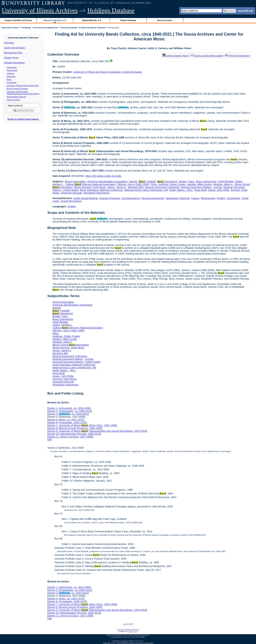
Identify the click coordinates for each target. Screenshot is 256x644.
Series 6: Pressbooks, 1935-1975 (67, 422)
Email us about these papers (23, 119)
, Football (147, 181)
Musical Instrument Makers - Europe (202, 187)
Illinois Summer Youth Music (90, 187)
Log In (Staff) (128, 624)
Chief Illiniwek (226, 181)
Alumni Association (75, 181)
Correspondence (131, 198)
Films (154, 184)
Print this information (237, 56)
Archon (126, 641)
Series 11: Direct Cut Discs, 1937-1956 (70, 437)
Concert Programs (109, 198)
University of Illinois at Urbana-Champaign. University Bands (108, 72)
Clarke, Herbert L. (63, 325)
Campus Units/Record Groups (18, 20)
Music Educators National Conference (102, 190)
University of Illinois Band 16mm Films (23, 85)
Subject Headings (128, 20)
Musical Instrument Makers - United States (77, 362)
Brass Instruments (206, 181)
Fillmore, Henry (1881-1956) (133, 184)
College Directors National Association (90, 184)
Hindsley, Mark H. (223, 184)
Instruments (12, 67)
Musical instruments (153, 198)
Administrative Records (17, 97)
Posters (221, 198)
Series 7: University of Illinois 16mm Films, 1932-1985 (82, 425)
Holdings (27, 28)
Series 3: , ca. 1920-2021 (68, 414)
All (49, 440)
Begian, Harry (187, 181)
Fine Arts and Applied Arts (46, 28)
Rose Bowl (200, 190)
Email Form (133, 631)
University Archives (10, 28)
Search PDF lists (246, 11)
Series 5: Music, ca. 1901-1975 (66, 420)
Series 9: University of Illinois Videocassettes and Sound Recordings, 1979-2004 (97, 431)
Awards (133, 181)
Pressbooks (12, 82)
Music (9, 79)
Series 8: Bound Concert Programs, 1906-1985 (75, 428)
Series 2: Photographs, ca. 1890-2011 (70, 411)
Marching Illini (136, 187)
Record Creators (165, 20)
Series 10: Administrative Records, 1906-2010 (74, 434)
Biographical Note (13, 53)
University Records (71, 193)
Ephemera (11, 76)
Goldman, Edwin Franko (172, 184)
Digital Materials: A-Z (91, 20)
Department (167, 181)
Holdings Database (111, 11)
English (72, 206)
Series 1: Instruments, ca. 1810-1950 (69, 408)
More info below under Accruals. (104, 176)
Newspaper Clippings (178, 198)
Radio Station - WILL (181, 190)
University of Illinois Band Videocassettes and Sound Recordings (23, 93)
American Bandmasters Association (107, 181)
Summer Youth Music (65, 379)
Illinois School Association (71, 345)
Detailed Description (14, 63)
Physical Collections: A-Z (55, 20)
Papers (195, 198)
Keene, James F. (117, 187)
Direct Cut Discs (14, 100)
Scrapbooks (234, 198)
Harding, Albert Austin (199, 184)
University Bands (70, 28)
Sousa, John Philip (219, 190)
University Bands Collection (93, 28)
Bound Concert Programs (17, 89)
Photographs (12, 70)
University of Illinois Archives (40, 11)
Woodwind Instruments (97, 193)
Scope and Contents (15, 48)
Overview (9, 43)
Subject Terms (11, 58)
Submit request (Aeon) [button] (176, 56)
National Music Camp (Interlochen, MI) (146, 190)
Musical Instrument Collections (162, 187)
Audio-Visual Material (86, 198)
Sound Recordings (71, 201)
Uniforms (11, 73)
